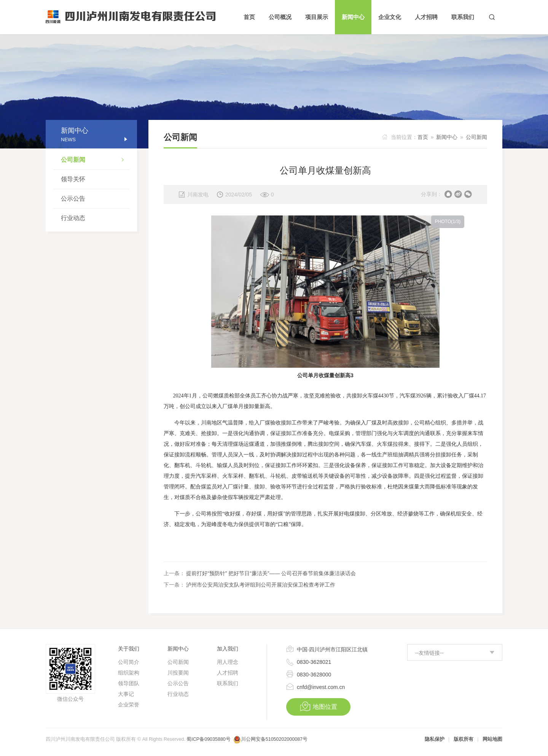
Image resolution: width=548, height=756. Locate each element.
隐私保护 (435, 739)
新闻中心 (447, 137)
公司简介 (129, 662)
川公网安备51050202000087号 (274, 739)
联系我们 (228, 683)
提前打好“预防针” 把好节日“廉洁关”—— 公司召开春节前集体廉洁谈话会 (271, 573)
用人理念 (228, 662)
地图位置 (318, 707)
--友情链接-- (429, 653)
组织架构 (129, 673)
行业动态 (73, 218)
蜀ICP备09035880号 (208, 739)
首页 (423, 137)
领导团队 (129, 683)
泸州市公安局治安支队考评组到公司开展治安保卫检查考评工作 (261, 585)
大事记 (126, 694)
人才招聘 (228, 673)
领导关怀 (73, 179)
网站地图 (492, 739)
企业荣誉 (129, 705)
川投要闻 (178, 673)
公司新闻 (95, 161)
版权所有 (464, 739)
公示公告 (73, 199)
